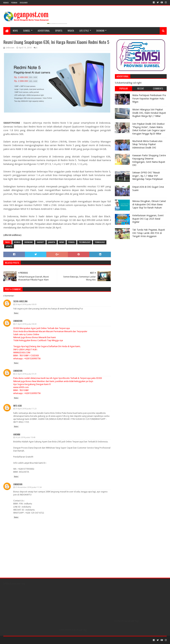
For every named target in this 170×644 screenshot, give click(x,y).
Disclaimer (24, 3)
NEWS (15, 31)
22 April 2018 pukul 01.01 (26, 374)
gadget (40, 242)
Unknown (18, 321)
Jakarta (52, 242)
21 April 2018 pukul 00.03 (26, 324)
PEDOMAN (14, 3)
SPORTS (59, 31)
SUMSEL (27, 31)
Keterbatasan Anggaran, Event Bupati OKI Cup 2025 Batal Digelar (148, 219)
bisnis (17, 242)
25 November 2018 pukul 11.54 (28, 487)
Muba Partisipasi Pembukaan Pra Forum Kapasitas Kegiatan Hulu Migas (149, 98)
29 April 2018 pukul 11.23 (26, 409)
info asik (18, 406)
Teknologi (100, 242)
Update (9, 246)
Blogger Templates (41, 640)
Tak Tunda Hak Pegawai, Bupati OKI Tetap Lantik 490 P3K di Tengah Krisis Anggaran (149, 233)
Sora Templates (22, 640)
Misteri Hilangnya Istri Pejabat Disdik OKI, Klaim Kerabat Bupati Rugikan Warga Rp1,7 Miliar (149, 113)
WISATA (71, 31)
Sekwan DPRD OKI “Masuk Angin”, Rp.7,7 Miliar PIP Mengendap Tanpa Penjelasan (148, 176)
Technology (85, 242)
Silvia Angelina (20, 301)
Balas (16, 313)
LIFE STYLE (84, 31)
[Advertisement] (136, 261)
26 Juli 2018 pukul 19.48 (25, 437)
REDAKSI (6, 3)
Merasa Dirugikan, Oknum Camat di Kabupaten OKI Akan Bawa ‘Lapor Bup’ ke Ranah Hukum (149, 204)
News (62, 242)
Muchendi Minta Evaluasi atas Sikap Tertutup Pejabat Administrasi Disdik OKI (147, 144)
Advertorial (44, 31)
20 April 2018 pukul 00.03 (26, 304)
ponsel (71, 242)
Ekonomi (100, 31)
